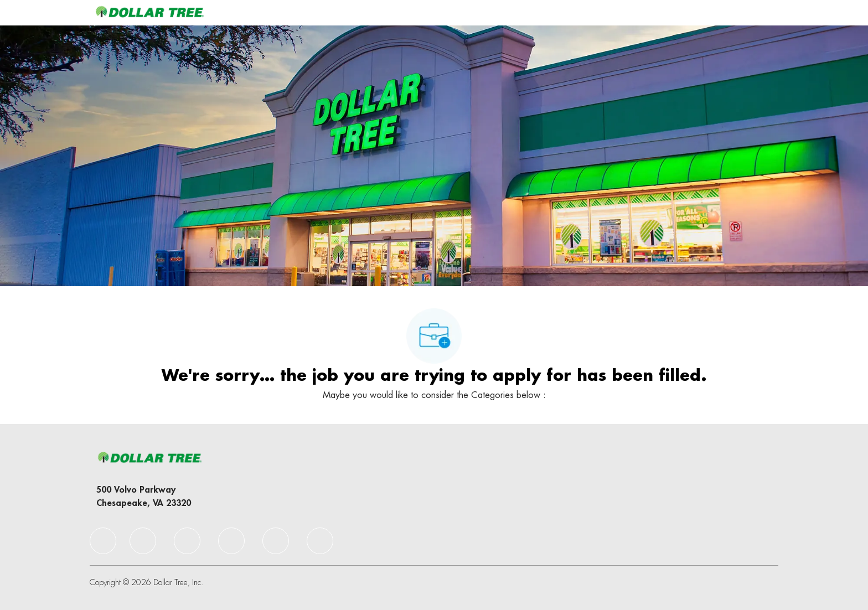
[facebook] (103, 541)
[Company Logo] (149, 12)
